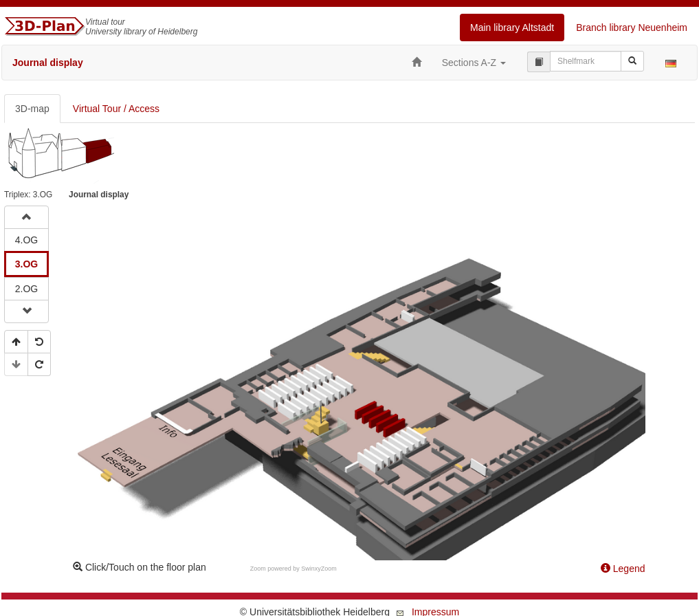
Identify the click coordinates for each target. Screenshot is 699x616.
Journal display (48, 63)
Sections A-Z (474, 63)
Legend (623, 569)
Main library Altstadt (512, 27)
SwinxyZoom (319, 569)
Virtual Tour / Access (116, 109)
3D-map (32, 109)
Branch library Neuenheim (632, 27)
